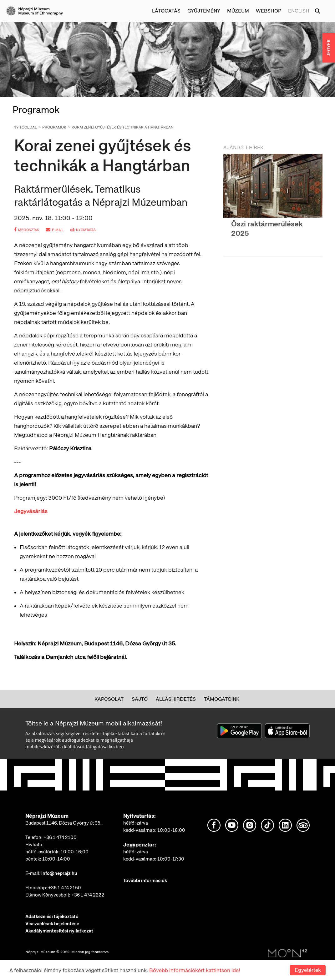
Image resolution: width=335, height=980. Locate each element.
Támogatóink (222, 699)
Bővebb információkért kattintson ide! (195, 970)
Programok (54, 127)
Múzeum (238, 11)
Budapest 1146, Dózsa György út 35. (63, 823)
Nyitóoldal (25, 127)
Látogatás (166, 11)
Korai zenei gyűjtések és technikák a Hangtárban (123, 127)
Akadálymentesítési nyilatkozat (59, 931)
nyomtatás (83, 230)
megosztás (27, 230)
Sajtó (140, 699)
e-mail (55, 230)
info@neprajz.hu (59, 873)
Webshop (269, 11)
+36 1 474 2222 (88, 895)
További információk (145, 881)
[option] (273, 201)
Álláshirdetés (176, 699)
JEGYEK (329, 48)
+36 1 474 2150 (65, 888)
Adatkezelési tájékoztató (52, 917)
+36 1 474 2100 (60, 837)
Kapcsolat (109, 699)
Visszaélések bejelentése (52, 924)
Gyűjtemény (204, 11)
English (299, 11)
